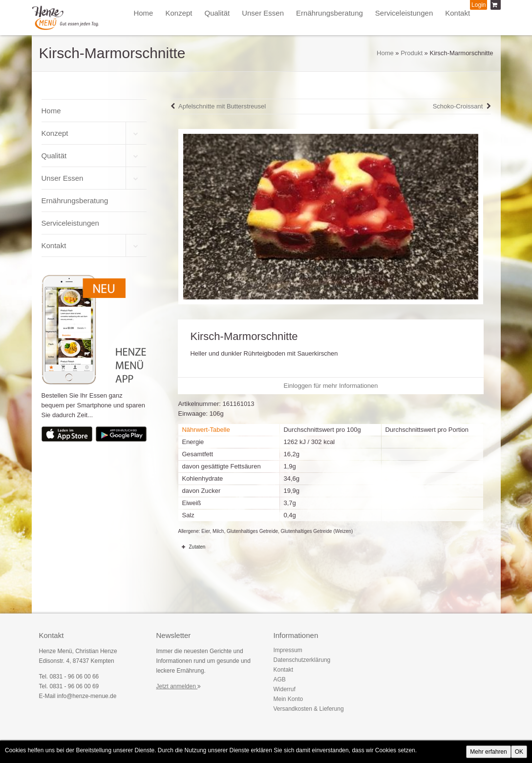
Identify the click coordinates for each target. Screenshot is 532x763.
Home (143, 13)
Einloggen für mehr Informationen (331, 386)
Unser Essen (263, 13)
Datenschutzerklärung (302, 660)
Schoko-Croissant (458, 106)
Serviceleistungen (404, 13)
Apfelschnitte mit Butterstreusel (222, 106)
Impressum (288, 650)
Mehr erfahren (488, 752)
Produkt (412, 53)
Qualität (217, 13)
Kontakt (458, 13)
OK (519, 752)
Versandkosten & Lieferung (309, 709)
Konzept (179, 13)
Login (479, 5)
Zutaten (192, 547)
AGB (280, 679)
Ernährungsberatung (330, 13)
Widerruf (285, 689)
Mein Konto (288, 699)
